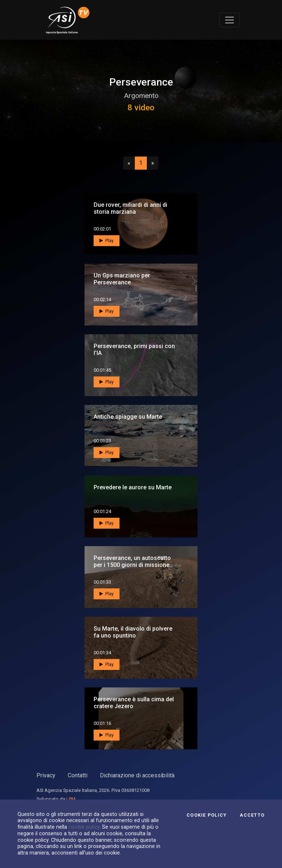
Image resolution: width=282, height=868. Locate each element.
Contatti (78, 775)
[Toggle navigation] (230, 20)
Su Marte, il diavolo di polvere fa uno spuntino (133, 632)
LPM (71, 799)
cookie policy (84, 827)
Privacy (46, 775)
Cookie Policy (207, 815)
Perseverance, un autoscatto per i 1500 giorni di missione (132, 561)
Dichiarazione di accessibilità (137, 775)
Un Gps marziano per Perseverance (122, 279)
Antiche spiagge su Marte (128, 417)
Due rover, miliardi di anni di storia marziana (130, 208)
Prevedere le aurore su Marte (133, 487)
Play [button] (107, 241)
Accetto (252, 815)
